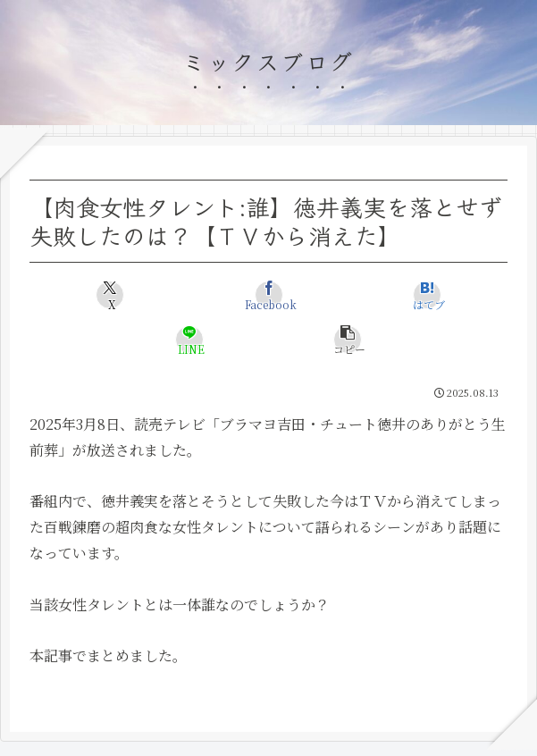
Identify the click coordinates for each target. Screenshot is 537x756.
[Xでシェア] (110, 295)
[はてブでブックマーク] (427, 295)
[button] (348, 340)
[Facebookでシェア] (269, 295)
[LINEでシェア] (189, 340)
